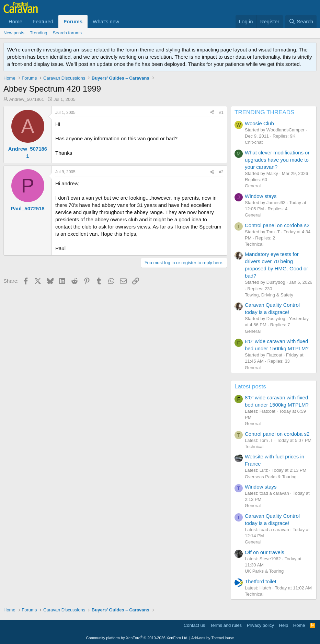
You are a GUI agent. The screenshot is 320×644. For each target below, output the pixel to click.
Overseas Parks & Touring (271, 477)
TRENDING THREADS (264, 112)
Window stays (261, 196)
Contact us (194, 625)
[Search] (301, 21)
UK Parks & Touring (264, 571)
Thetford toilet (261, 581)
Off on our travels (265, 552)
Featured (43, 21)
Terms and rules (226, 625)
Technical (254, 244)
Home (15, 21)
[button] (125, 21)
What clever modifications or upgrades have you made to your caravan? (277, 160)
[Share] (212, 113)
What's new (106, 21)
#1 (221, 113)
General (253, 186)
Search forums (67, 33)
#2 (221, 172)
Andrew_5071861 (27, 99)
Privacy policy (260, 625)
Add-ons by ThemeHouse (213, 638)
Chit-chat (254, 142)
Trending (39, 33)
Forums (73, 21)
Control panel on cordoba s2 (277, 225)
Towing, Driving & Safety (269, 295)
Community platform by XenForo (137, 638)
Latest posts (250, 387)
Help (284, 625)
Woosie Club (259, 123)
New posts (14, 33)
